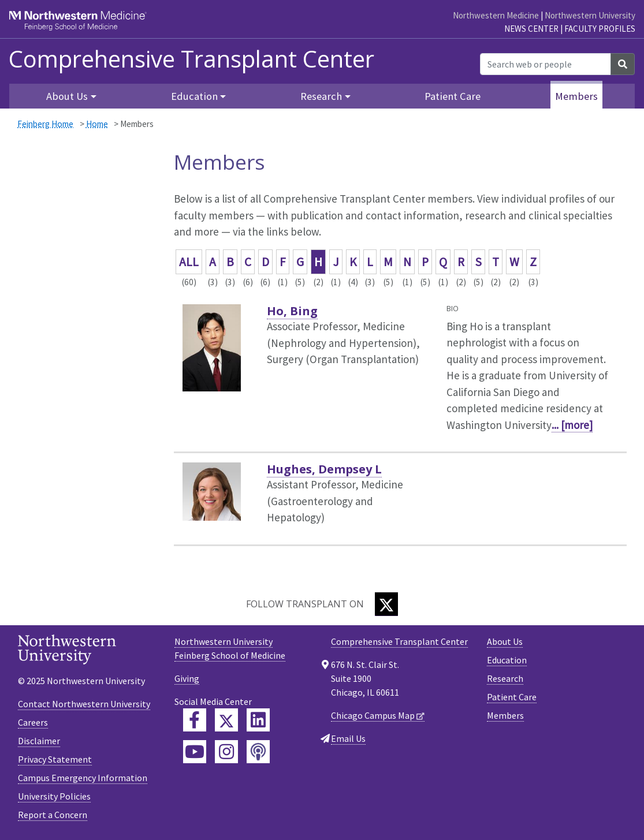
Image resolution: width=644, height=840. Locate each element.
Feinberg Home (45, 124)
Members (576, 96)
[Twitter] (386, 604)
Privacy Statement (55, 759)
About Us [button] (67, 96)
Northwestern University (590, 15)
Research (505, 678)
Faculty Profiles (600, 29)
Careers (33, 722)
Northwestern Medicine (496, 15)
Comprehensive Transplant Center (191, 59)
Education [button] (194, 96)
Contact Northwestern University (84, 704)
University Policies (54, 796)
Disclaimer (39, 741)
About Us (505, 641)
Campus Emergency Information (83, 778)
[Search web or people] (546, 64)
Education (507, 660)
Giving (187, 678)
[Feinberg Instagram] (226, 752)
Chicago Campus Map (373, 715)
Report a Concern (53, 815)
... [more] (572, 425)
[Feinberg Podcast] (258, 752)
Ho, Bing (292, 311)
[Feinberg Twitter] (226, 720)
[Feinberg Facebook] (195, 720)
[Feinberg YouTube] (195, 752)
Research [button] (321, 96)
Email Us (348, 738)
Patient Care (453, 96)
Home (97, 124)
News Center (531, 29)
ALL (189, 262)
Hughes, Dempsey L (324, 469)
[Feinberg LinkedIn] (258, 720)
